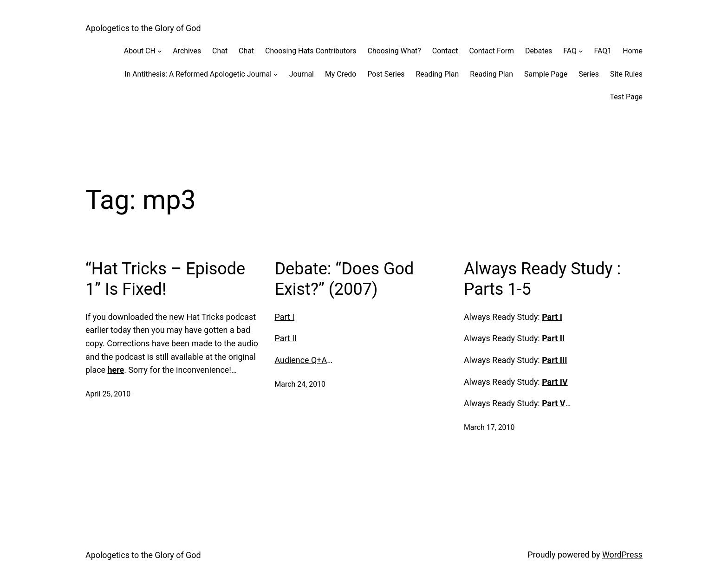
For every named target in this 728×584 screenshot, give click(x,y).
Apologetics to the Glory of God (143, 28)
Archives (187, 51)
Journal (302, 74)
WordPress (622, 555)
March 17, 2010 (489, 427)
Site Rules (626, 74)
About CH (140, 51)
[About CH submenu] (160, 51)
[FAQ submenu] (581, 51)
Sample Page (546, 74)
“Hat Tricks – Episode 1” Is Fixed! (165, 279)
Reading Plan (438, 74)
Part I (284, 317)
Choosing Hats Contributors (311, 51)
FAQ (570, 51)
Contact (445, 51)
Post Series (386, 74)
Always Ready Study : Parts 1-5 (542, 279)
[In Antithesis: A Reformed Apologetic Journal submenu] (276, 74)
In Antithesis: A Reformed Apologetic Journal (198, 74)
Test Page (626, 97)
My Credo (341, 74)
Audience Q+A (301, 360)
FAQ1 (603, 51)
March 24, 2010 (300, 384)
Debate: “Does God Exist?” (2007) (344, 279)
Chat (220, 51)
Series (589, 74)
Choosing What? (394, 51)
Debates (539, 51)
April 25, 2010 (108, 394)
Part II (286, 338)
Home (633, 51)
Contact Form (491, 51)
